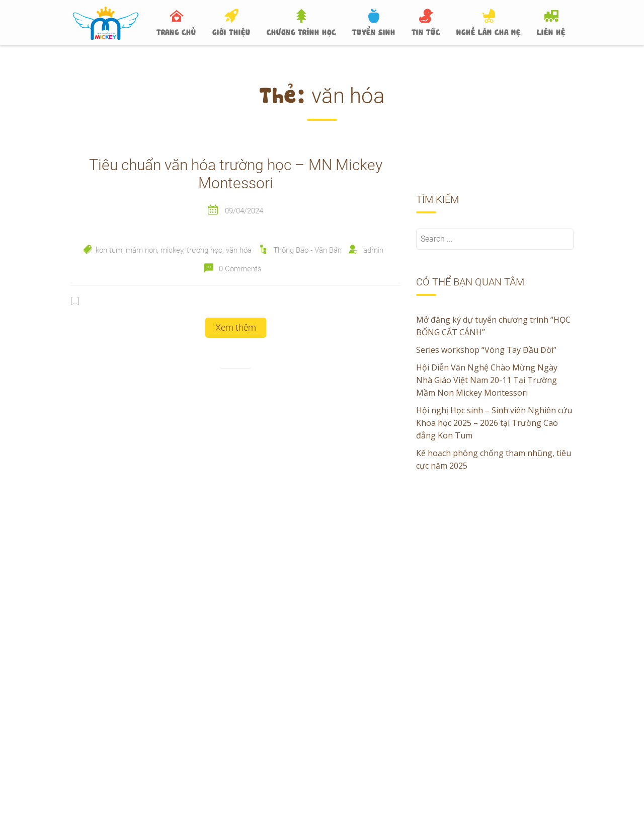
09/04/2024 (244, 211)
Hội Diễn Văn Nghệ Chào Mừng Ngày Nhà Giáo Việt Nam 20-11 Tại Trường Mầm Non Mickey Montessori (487, 380)
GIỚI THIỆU (231, 31)
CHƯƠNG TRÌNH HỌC (301, 31)
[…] (75, 301)
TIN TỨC (426, 31)
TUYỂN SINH (374, 31)
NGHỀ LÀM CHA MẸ (489, 31)
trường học (205, 250)
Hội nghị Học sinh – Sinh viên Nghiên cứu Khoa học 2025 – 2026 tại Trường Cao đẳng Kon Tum (494, 423)
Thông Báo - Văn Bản (307, 250)
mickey (172, 250)
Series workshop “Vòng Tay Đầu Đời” (486, 350)
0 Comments (240, 269)
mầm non (141, 250)
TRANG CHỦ (176, 31)
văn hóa (239, 250)
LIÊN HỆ (551, 31)
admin (373, 250)
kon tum (109, 250)
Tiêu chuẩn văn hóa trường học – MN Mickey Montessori (236, 174)
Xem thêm (236, 327)
